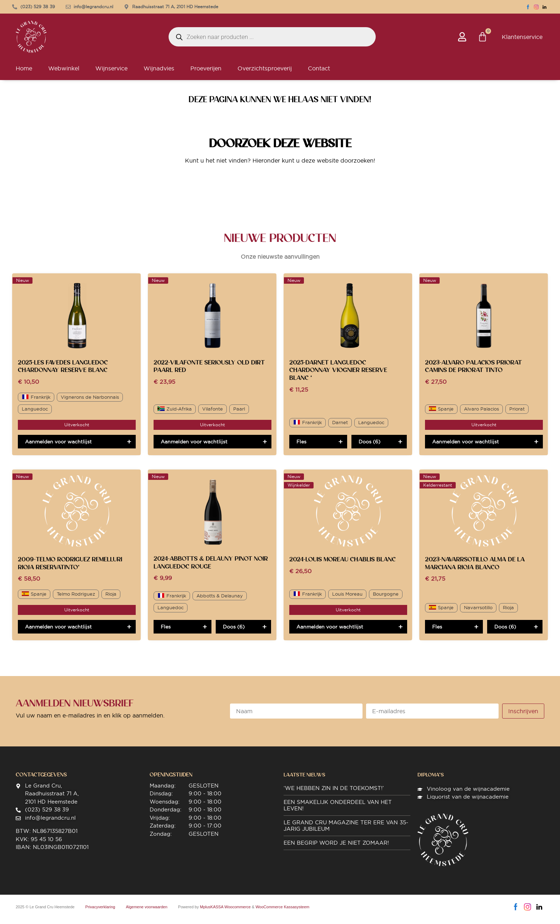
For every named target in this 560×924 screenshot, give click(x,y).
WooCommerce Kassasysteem (282, 912)
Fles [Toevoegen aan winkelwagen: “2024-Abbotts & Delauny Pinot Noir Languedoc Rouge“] (166, 632)
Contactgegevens (41, 780)
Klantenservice (522, 39)
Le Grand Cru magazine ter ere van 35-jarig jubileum (346, 831)
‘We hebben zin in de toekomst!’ (334, 793)
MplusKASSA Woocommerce (225, 912)
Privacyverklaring (100, 912)
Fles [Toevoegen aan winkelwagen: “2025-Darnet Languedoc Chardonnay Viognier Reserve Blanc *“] (301, 447)
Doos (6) (369, 447)
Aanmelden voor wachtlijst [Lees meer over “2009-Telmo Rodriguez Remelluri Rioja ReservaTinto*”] (58, 632)
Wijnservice (111, 73)
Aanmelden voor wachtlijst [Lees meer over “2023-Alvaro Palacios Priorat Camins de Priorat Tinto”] (466, 447)
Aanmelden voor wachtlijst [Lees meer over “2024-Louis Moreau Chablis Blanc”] (330, 632)
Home (24, 73)
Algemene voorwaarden (146, 912)
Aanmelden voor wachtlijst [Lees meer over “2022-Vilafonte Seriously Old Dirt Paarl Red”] (194, 447)
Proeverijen (206, 73)
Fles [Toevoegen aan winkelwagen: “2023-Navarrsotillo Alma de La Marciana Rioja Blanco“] (437, 632)
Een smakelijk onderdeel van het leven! (338, 810)
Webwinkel (64, 73)
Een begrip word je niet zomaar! (336, 848)
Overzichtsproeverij (265, 73)
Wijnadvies (159, 73)
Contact (319, 73)
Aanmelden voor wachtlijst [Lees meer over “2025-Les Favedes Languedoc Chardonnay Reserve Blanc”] (58, 447)
